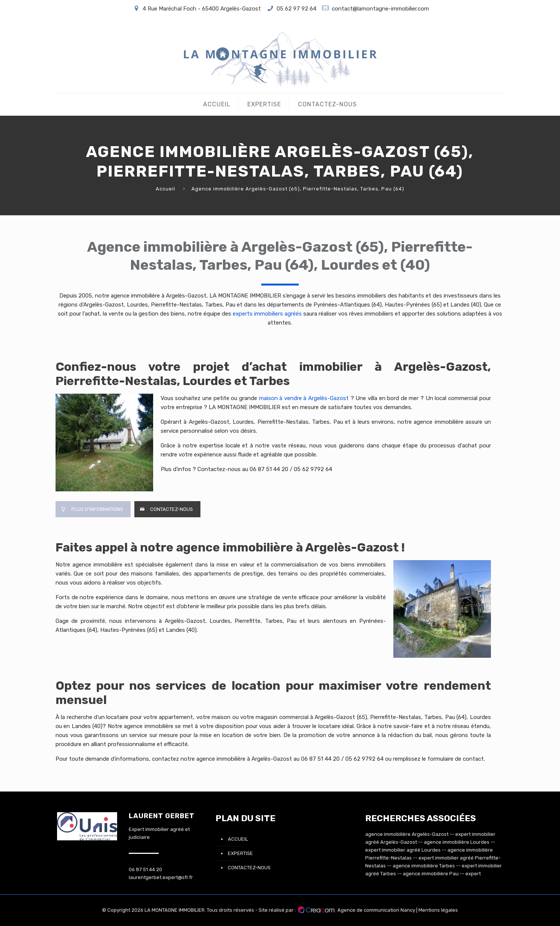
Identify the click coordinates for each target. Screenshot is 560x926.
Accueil (166, 189)
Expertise (240, 853)
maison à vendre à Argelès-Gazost (305, 398)
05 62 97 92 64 (297, 9)
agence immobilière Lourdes (457, 842)
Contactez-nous (249, 868)
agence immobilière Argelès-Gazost (407, 834)
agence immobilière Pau (431, 874)
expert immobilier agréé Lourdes (403, 850)
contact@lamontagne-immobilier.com (380, 9)
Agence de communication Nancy (376, 910)
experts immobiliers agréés (267, 314)
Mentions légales (438, 910)
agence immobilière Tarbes (424, 866)
